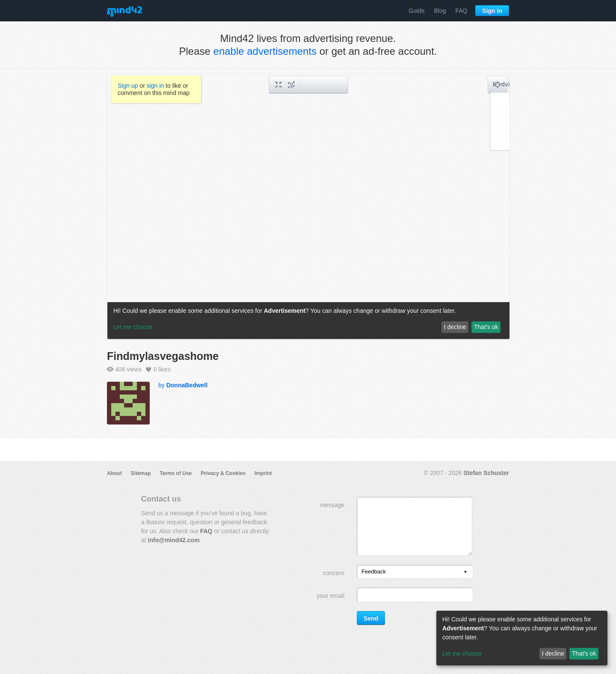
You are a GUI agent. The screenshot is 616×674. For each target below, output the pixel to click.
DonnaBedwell (187, 385)
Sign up (128, 86)
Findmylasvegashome (163, 356)
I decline (553, 653)
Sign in (492, 11)
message (332, 505)
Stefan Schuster (486, 473)
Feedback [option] (374, 572)
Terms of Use (176, 473)
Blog (440, 11)
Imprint (263, 473)
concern (334, 573)
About (114, 473)
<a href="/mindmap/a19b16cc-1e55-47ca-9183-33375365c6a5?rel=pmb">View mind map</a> (308, 206)
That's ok (584, 653)
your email (330, 596)
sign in (155, 86)
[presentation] (465, 572)
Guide (416, 11)
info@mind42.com (174, 540)
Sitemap (141, 473)
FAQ (461, 11)
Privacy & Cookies (223, 473)
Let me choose (462, 653)
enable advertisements (265, 51)
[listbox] (415, 572)
